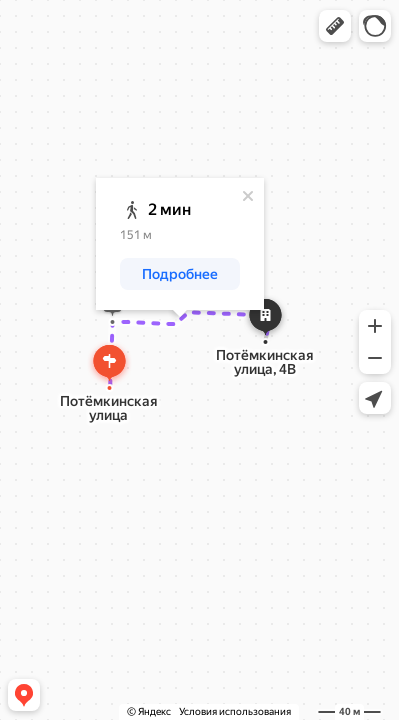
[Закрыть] (248, 196)
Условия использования (235, 711)
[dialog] (180, 244)
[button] (335, 26)
